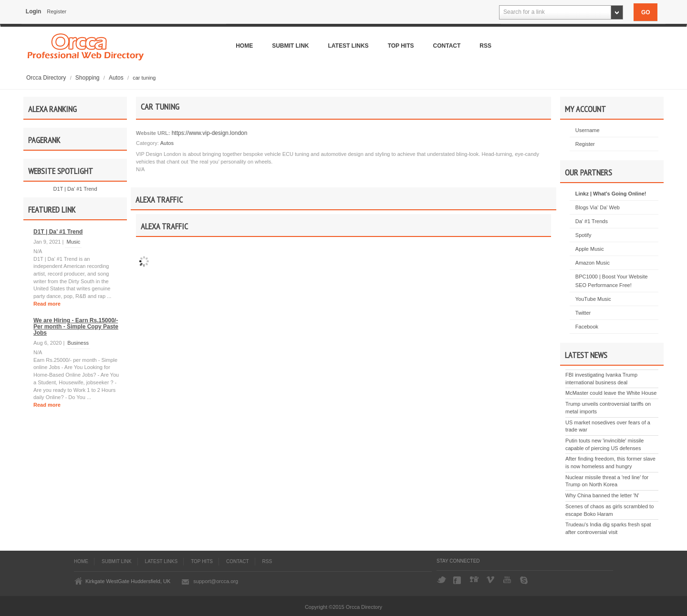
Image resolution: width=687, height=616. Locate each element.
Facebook (587, 327)
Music (73, 242)
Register (57, 11)
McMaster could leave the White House (611, 393)
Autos (117, 78)
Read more (47, 304)
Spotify (583, 235)
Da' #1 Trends (592, 221)
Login (34, 11)
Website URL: (153, 133)
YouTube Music (593, 299)
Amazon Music (593, 263)
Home (244, 46)
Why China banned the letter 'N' (602, 495)
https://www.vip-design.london (208, 133)
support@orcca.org (216, 581)
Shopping (88, 78)
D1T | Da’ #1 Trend (75, 189)
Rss (485, 46)
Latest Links (349, 46)
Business (78, 343)
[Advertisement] (343, 387)
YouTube (508, 580)
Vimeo (491, 580)
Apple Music (590, 249)
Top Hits (401, 46)
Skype (525, 580)
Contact (447, 46)
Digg (475, 580)
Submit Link (290, 46)
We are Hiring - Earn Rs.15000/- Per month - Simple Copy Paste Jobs (76, 327)
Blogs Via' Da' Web (598, 207)
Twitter (583, 313)
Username (588, 130)
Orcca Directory (47, 78)
